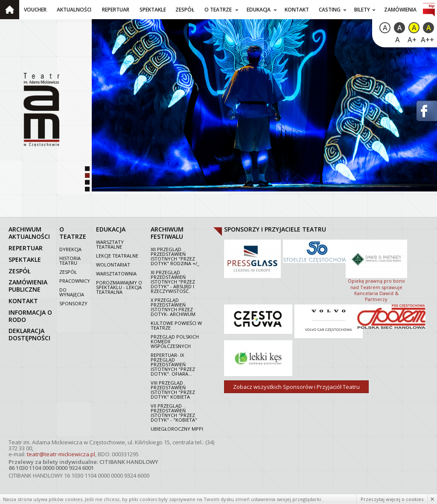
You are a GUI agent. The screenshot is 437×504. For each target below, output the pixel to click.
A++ (427, 40)
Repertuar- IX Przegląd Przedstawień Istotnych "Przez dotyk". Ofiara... (173, 364)
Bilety (362, 10)
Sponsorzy (73, 303)
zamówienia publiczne (28, 286)
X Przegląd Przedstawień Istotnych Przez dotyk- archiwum (173, 307)
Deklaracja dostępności (29, 334)
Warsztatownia (116, 274)
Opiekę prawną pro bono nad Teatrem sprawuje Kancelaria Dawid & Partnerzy (376, 270)
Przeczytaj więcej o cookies (392, 499)
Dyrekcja (70, 249)
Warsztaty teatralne (110, 244)
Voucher (35, 10)
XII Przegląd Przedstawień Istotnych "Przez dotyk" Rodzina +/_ (175, 256)
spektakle (25, 259)
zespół (20, 271)
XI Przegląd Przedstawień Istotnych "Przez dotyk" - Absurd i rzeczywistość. (173, 282)
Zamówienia (400, 10)
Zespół (185, 10)
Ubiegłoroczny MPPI (177, 429)
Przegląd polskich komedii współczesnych (175, 341)
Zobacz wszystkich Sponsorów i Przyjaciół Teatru (296, 387)
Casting (330, 10)
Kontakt (297, 10)
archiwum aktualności (29, 233)
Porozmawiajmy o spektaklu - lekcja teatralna (119, 287)
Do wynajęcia (72, 292)
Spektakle (153, 10)
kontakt (23, 301)
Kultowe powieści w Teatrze (176, 325)
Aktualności (74, 10)
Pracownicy (75, 281)
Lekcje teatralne (117, 256)
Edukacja (259, 10)
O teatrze (218, 10)
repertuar (26, 248)
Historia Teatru (70, 261)
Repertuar (116, 10)
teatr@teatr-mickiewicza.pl (61, 454)
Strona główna (10, 10)
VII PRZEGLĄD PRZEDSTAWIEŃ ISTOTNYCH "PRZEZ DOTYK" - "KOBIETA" (174, 413)
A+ (412, 40)
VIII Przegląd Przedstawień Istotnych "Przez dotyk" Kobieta (173, 390)
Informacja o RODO (30, 316)
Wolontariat (113, 265)
